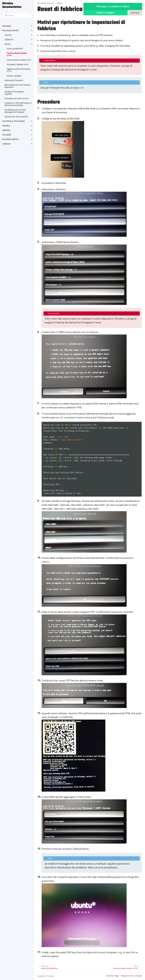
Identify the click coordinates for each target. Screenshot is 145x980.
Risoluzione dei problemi (16, 117)
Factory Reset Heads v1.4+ (17, 54)
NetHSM (6, 130)
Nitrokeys (7, 26)
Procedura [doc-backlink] (49, 102)
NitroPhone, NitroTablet (14, 121)
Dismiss (135, 13)
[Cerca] (17, 15)
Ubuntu (8, 35)
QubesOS (9, 39)
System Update (14, 76)
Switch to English (105, 13)
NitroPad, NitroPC (11, 30)
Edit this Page (113, 976)
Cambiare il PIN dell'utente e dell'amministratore (18, 104)
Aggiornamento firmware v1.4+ (19, 70)
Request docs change (131, 976)
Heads (8, 44)
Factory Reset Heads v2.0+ (19, 60)
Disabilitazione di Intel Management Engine (15, 111)
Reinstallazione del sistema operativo (17, 86)
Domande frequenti (14, 80)
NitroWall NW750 (10, 139)
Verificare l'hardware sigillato (14, 93)
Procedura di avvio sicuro (16, 98)
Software (6, 144)
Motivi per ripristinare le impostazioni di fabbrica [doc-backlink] (81, 26)
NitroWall (7, 135)
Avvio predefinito (15, 49)
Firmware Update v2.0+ (18, 64)
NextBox (6, 126)
